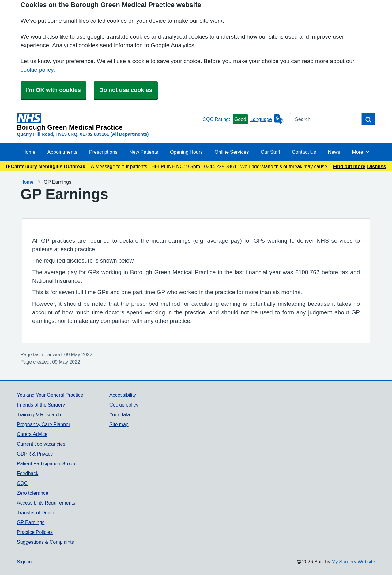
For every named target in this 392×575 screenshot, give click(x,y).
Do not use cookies (126, 90)
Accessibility (123, 395)
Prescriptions (103, 152)
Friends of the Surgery (41, 405)
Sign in (24, 562)
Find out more (349, 166)
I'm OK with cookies (53, 90)
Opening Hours (186, 152)
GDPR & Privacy (35, 454)
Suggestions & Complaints (45, 542)
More (361, 152)
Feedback (28, 473)
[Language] (268, 119)
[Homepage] (108, 122)
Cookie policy (124, 405)
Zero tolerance (33, 493)
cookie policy (37, 70)
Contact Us (304, 152)
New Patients (144, 152)
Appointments (62, 152)
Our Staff (270, 152)
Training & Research (39, 414)
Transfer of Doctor (36, 513)
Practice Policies (35, 532)
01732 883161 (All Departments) (114, 134)
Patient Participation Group (46, 463)
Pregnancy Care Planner (43, 424)
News (334, 152)
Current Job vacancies (41, 444)
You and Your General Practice (50, 395)
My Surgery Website (353, 562)
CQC (22, 483)
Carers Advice (32, 434)
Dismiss (377, 166)
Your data (120, 414)
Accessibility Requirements (46, 503)
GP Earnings (31, 522)
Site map (119, 424)
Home (29, 152)
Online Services (232, 152)
